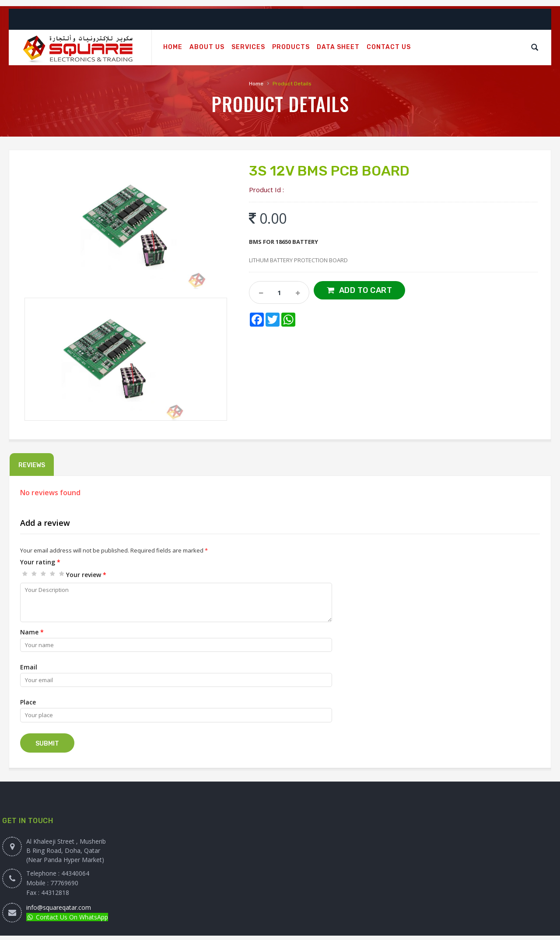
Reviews (32, 465)
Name (32, 632)
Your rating (40, 562)
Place (28, 702)
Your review (86, 575)
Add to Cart (366, 290)
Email (29, 667)
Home (256, 84)
